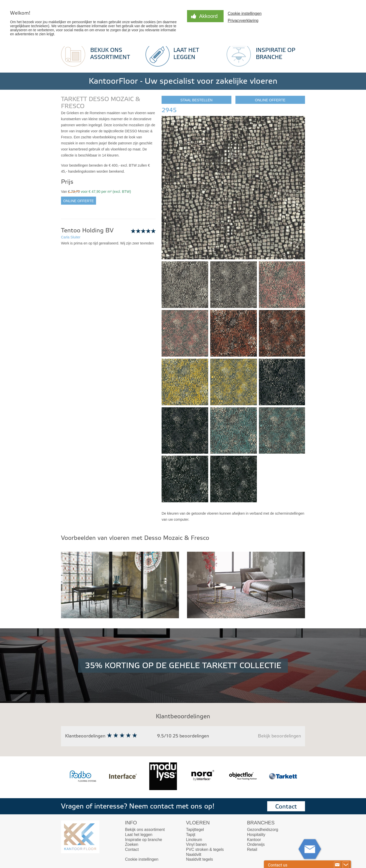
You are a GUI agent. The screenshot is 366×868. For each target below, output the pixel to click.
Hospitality (256, 835)
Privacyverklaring (243, 21)
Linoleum (194, 840)
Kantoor (254, 840)
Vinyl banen (196, 844)
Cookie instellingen (245, 13)
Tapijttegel (195, 830)
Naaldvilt (194, 855)
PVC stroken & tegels (205, 849)
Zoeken (132, 844)
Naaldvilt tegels (200, 859)
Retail (252, 849)
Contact (286, 807)
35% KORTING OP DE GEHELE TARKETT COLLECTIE (183, 666)
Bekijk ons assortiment (145, 830)
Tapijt (191, 835)
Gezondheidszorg (263, 830)
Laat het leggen (139, 835)
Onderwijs (256, 844)
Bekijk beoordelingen (279, 736)
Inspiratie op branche (144, 840)
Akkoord (208, 16)
